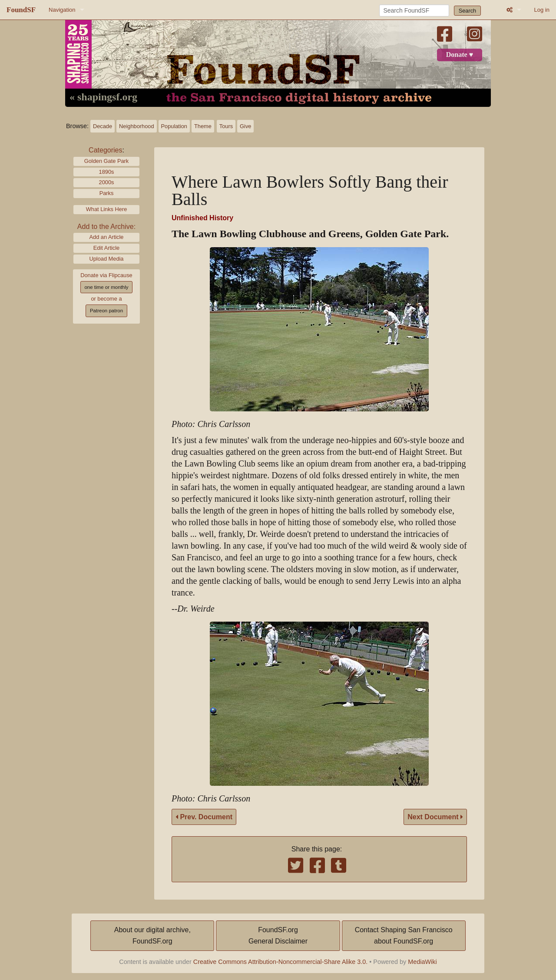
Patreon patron (106, 311)
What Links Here (107, 209)
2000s (107, 182)
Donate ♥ (460, 55)
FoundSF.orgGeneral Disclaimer (278, 935)
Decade (103, 126)
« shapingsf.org (103, 97)
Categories (105, 150)
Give (245, 126)
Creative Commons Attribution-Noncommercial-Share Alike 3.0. (281, 962)
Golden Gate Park (106, 161)
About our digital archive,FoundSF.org (152, 935)
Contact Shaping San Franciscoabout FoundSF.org (404, 935)
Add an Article (107, 237)
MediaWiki (422, 962)
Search (468, 11)
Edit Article (106, 248)
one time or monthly (106, 287)
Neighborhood (136, 126)
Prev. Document (204, 817)
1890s (107, 172)
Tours (226, 126)
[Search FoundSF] (414, 10)
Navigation (62, 10)
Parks (107, 193)
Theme (203, 126)
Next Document (435, 817)
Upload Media (107, 259)
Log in (542, 10)
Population (174, 126)
